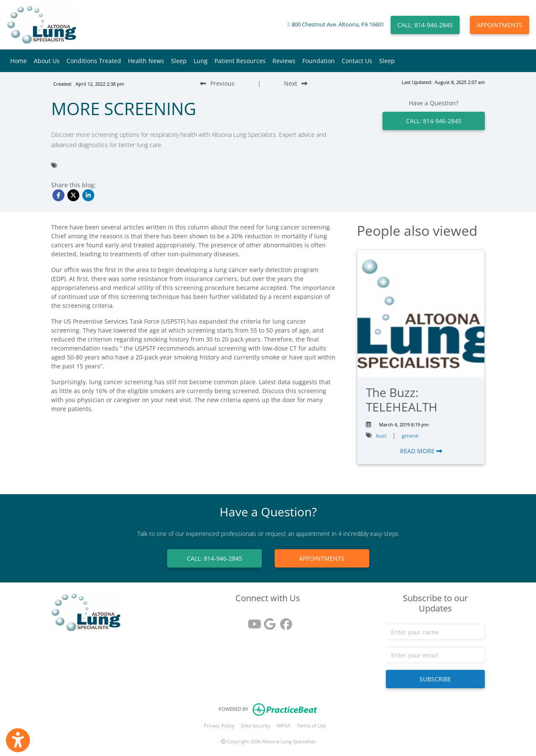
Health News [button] (146, 61)
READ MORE (421, 451)
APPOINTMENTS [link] (322, 558)
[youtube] (252, 621)
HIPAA (284, 726)
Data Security (256, 726)
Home (19, 61)
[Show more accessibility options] (18, 740)
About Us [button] (47, 61)
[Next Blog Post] (296, 83)
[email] (435, 655)
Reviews (284, 61)
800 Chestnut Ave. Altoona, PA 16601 (338, 25)
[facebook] (284, 621)
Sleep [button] (179, 61)
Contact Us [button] (357, 61)
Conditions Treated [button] (94, 61)
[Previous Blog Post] (217, 83)
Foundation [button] (319, 61)
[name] (435, 632)
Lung (201, 61)
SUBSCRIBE (435, 679)
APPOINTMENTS (500, 25)
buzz (381, 436)
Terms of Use (311, 726)
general (410, 436)
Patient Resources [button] (240, 61)
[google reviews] (268, 621)
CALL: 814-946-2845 (425, 25)
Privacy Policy (219, 726)
